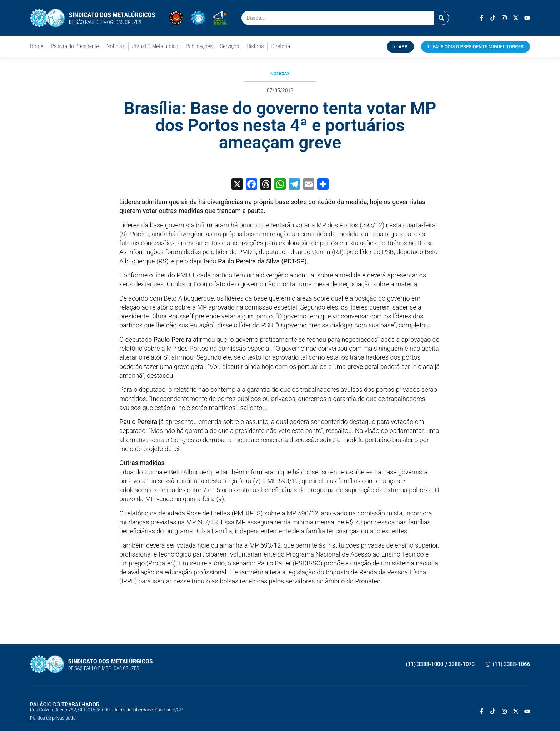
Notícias (116, 46)
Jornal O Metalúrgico (155, 46)
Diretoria (281, 46)
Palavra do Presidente (75, 46)
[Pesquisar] (441, 18)
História (255, 46)
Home (37, 46)
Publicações (199, 46)
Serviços (229, 46)
